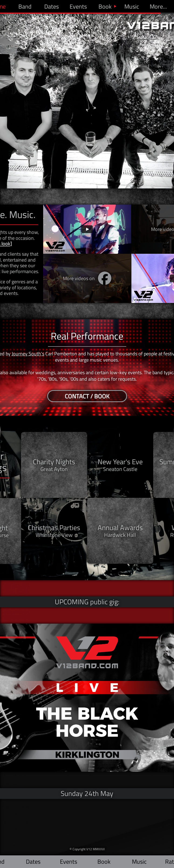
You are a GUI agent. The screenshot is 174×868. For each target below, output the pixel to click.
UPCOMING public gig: (87, 602)
